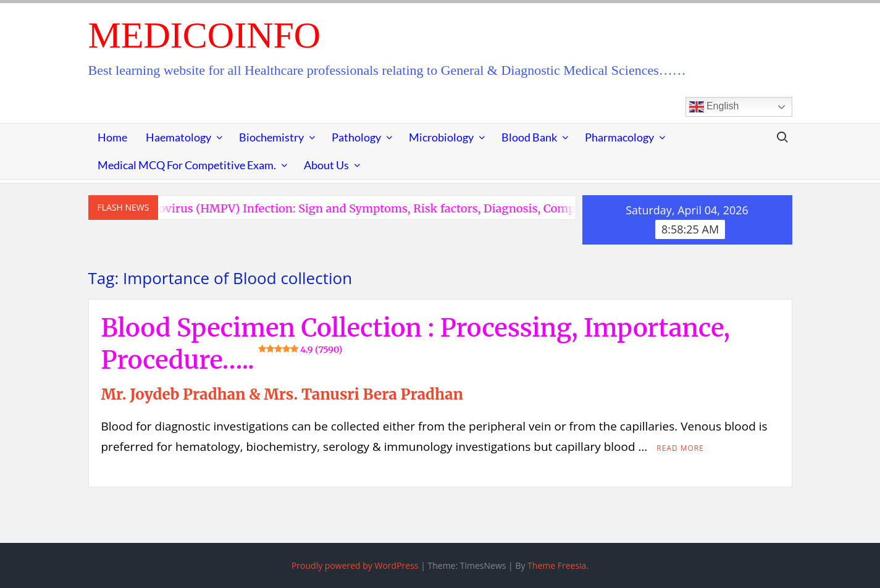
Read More (680, 448)
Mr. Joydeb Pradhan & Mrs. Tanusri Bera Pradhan (282, 394)
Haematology (178, 137)
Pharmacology (619, 137)
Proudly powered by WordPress (355, 565)
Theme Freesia (557, 565)
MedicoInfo (205, 35)
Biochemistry (271, 137)
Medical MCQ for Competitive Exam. (187, 165)
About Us (326, 165)
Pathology (356, 137)
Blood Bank (529, 137)
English (714, 107)
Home (112, 137)
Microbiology (441, 137)
